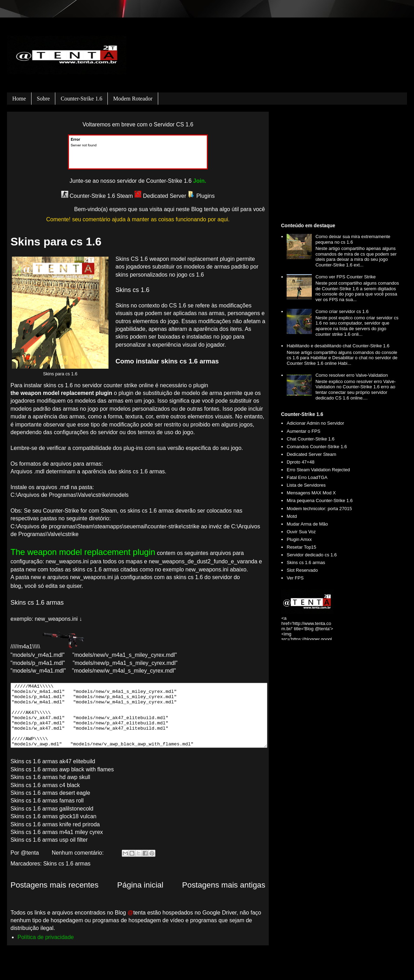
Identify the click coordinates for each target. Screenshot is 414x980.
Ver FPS (295, 578)
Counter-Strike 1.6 (81, 99)
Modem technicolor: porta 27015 (319, 509)
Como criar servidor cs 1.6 (342, 311)
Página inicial (140, 885)
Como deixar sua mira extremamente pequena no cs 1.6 (353, 239)
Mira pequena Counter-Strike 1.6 (320, 501)
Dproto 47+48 (300, 462)
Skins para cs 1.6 (56, 242)
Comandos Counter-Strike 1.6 (317, 447)
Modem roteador (133, 99)
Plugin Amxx (299, 539)
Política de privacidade (46, 937)
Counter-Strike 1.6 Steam (97, 196)
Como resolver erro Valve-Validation (352, 375)
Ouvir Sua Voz (301, 532)
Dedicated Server (160, 196)
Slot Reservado (302, 570)
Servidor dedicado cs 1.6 (312, 555)
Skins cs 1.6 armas (67, 864)
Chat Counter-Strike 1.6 (311, 439)
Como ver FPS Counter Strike (345, 277)
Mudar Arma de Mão (307, 524)
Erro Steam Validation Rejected (318, 470)
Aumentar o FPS (303, 431)
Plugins (201, 196)
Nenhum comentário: (79, 853)
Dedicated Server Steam (311, 454)
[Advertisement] (341, 166)
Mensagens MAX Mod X (311, 493)
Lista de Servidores (306, 485)
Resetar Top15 (301, 547)
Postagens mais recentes (54, 885)
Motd (292, 516)
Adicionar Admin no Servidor (315, 423)
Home (19, 99)
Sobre (43, 99)
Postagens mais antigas (224, 885)
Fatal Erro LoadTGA (307, 477)
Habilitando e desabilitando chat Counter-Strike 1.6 (338, 346)
